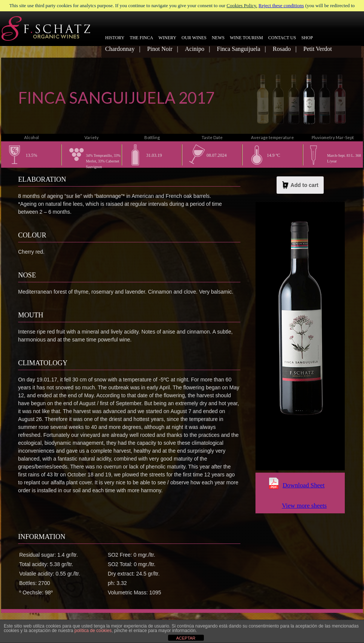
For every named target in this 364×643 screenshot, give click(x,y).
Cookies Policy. (242, 5)
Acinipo (195, 49)
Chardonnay (120, 49)
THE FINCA (141, 38)
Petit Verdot (318, 49)
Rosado (282, 49)
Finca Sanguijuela (238, 49)
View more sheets (304, 506)
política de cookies (93, 631)
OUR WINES (194, 38)
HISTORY (115, 38)
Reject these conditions (281, 5)
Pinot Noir (160, 49)
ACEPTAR (186, 638)
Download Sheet (304, 485)
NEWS (218, 38)
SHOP (307, 38)
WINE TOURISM (246, 38)
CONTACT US (282, 38)
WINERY (167, 38)
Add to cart (300, 185)
